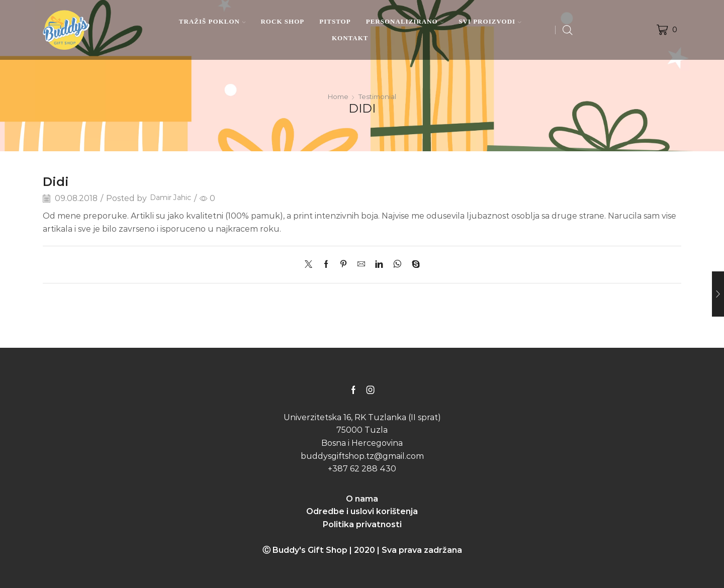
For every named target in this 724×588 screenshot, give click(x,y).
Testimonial (378, 96)
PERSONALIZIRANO (405, 21)
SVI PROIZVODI (490, 21)
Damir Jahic (173, 198)
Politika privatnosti (362, 524)
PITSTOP (335, 21)
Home (337, 96)
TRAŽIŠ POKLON (212, 21)
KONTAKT (350, 38)
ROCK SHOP (282, 21)
